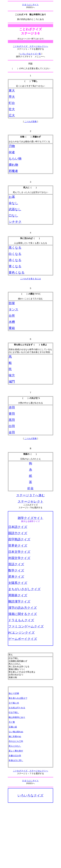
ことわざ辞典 (30, 122)
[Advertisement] (30, 835)
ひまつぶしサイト (30, 5)
